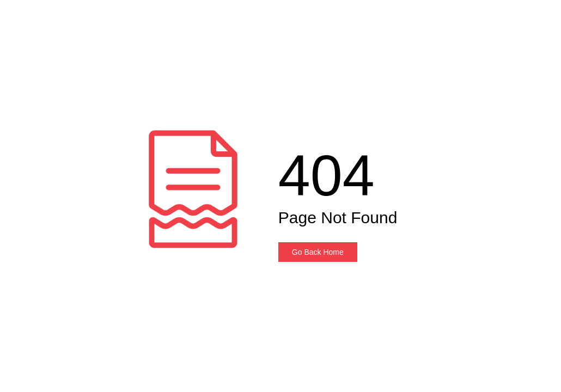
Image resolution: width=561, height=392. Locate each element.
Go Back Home (318, 252)
